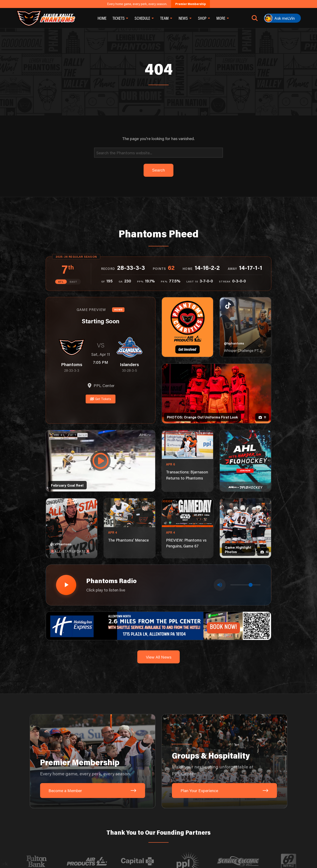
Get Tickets (101, 399)
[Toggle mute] (220, 585)
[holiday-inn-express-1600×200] (158, 625)
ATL (61, 282)
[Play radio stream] (66, 585)
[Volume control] (245, 585)
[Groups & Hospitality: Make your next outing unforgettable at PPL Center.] (224, 761)
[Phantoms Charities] (187, 327)
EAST (73, 282)
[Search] (158, 153)
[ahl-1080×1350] (245, 461)
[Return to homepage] (46, 18)
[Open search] (255, 18)
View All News (159, 657)
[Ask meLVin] (282, 18)
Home (102, 18)
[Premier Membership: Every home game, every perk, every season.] (93, 761)
